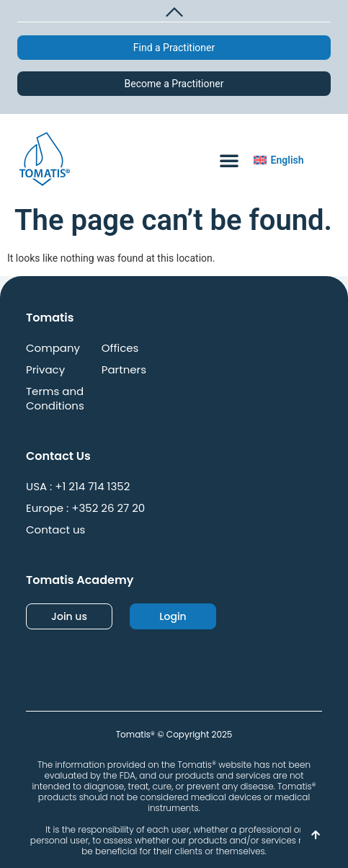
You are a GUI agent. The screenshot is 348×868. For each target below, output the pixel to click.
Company (53, 348)
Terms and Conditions (55, 399)
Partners (124, 370)
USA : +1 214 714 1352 (78, 487)
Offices (120, 348)
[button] (174, 10)
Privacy (45, 370)
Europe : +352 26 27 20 (85, 508)
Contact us (55, 530)
